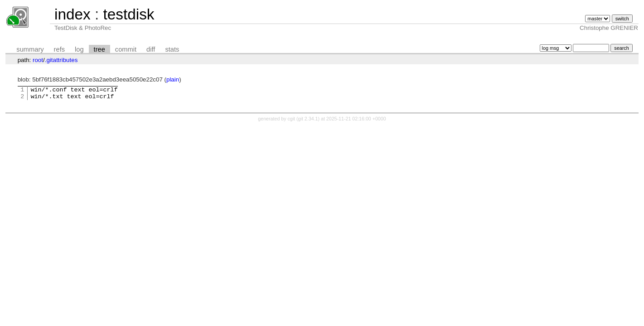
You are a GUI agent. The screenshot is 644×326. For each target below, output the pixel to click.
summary (30, 49)
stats (172, 49)
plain (173, 79)
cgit (292, 121)
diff (151, 49)
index (73, 14)
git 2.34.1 (308, 121)
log (79, 49)
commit (126, 49)
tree (99, 49)
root (38, 60)
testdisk (128, 14)
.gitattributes (61, 60)
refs (59, 49)
